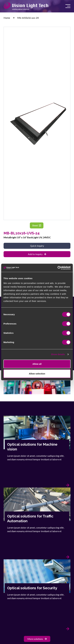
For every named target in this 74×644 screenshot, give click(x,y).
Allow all (37, 364)
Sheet (37, 225)
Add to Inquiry (37, 254)
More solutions (37, 639)
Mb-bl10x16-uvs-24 (28, 18)
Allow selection (37, 374)
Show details (58, 354)
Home (7, 18)
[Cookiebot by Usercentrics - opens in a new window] (58, 268)
